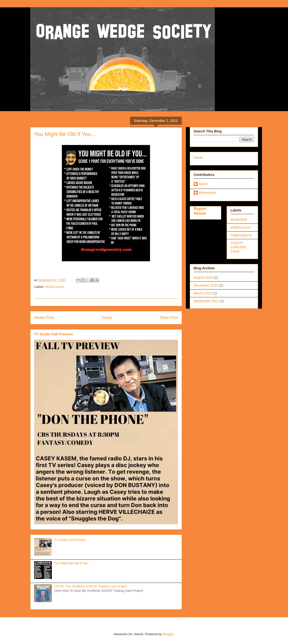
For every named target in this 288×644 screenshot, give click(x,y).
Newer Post (44, 318)
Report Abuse (200, 211)
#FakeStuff (239, 220)
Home (107, 318)
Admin (204, 184)
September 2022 (206, 301)
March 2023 (203, 293)
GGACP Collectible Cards (239, 247)
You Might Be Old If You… (73, 563)
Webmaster (207, 193)
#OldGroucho (55, 287)
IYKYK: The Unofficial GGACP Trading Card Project (91, 586)
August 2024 (203, 277)
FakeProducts (241, 235)
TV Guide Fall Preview (54, 334)
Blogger (168, 634)
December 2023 (206, 285)
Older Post (169, 318)
